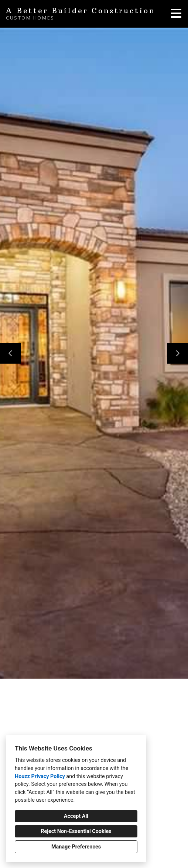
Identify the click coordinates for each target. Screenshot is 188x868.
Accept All (76, 816)
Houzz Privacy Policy (40, 776)
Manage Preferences (76, 847)
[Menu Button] (176, 13)
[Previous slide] (10, 353)
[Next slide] (178, 353)
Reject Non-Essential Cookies (76, 831)
